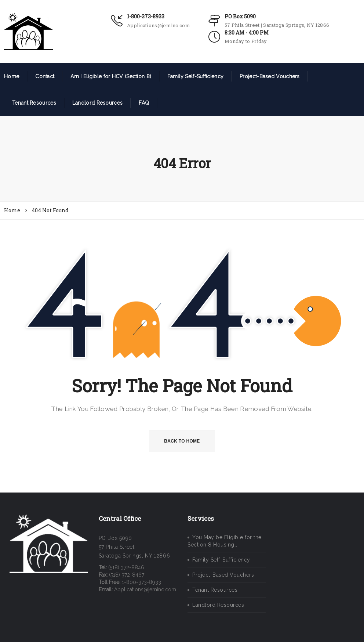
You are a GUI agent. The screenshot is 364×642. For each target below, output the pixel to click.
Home (12, 76)
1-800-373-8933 (146, 16)
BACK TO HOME (182, 441)
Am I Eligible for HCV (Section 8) (111, 76)
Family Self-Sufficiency (195, 76)
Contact (45, 76)
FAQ (144, 103)
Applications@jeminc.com (159, 25)
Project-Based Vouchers (270, 76)
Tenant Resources (34, 103)
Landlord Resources (97, 103)
